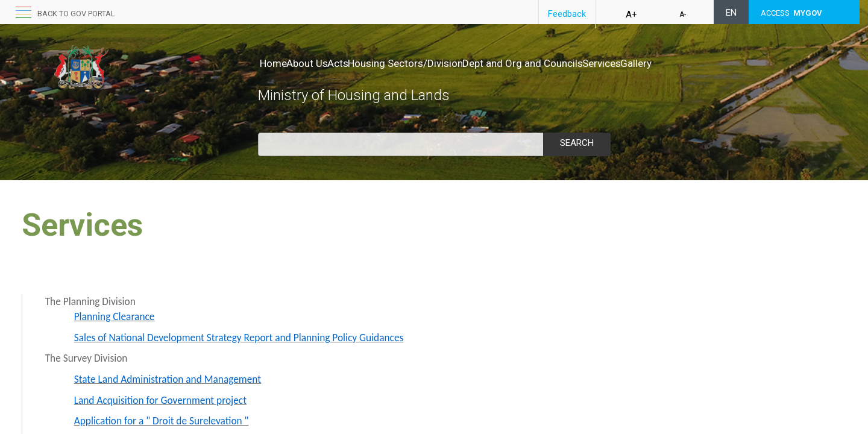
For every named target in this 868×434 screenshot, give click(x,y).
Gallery (275, 75)
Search (577, 143)
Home (273, 63)
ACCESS (791, 13)
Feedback (567, 14)
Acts (363, 63)
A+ (631, 14)
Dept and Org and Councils (573, 63)
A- (683, 14)
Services (665, 63)
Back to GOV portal (76, 14)
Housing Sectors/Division (443, 63)
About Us (320, 63)
